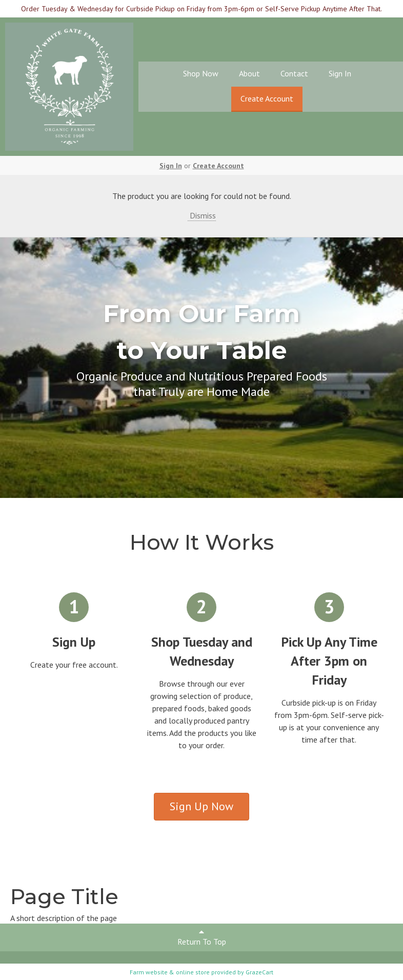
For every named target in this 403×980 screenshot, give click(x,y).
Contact (294, 73)
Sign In (340, 73)
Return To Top (202, 937)
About (249, 73)
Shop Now (201, 73)
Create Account (267, 98)
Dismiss (202, 215)
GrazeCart (259, 972)
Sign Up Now (201, 806)
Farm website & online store (170, 972)
